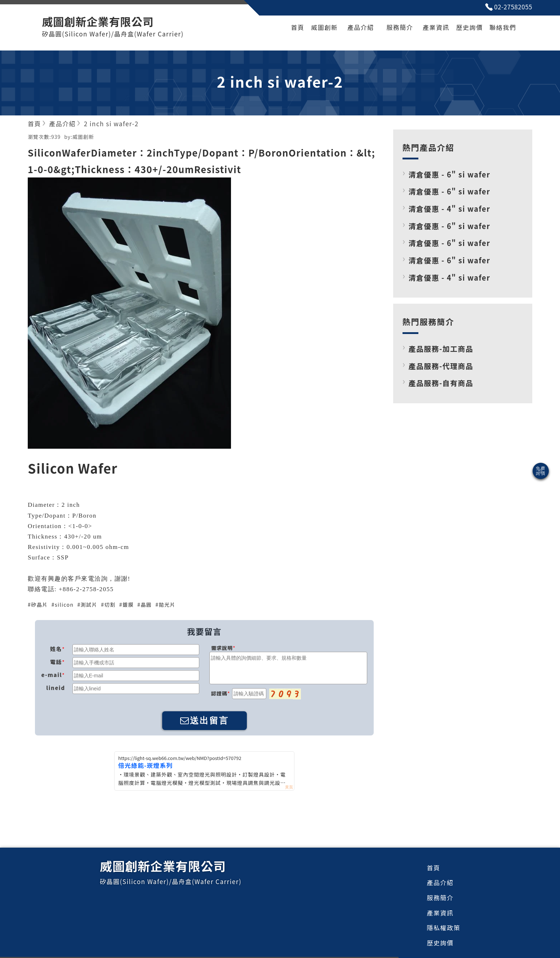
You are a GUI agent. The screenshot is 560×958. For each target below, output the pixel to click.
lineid (55, 688)
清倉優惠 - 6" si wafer (450, 174)
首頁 (298, 27)
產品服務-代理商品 (441, 366)
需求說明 (222, 648)
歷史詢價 (470, 27)
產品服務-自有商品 (441, 383)
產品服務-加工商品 (441, 349)
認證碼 (219, 693)
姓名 (56, 649)
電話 (56, 662)
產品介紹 (361, 27)
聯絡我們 (503, 27)
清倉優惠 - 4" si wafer (450, 209)
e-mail (52, 675)
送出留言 (205, 720)
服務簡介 (400, 27)
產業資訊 (436, 27)
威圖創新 (324, 27)
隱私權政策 (444, 928)
